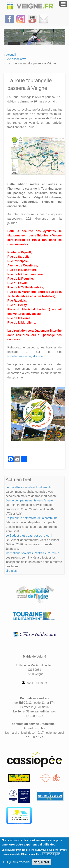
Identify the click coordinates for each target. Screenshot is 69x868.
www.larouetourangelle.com (25, 356)
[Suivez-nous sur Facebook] (9, 19)
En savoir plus (51, 856)
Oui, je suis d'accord (16, 864)
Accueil (11, 55)
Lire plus (11, 571)
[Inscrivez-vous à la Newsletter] (44, 19)
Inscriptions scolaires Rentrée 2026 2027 (32, 553)
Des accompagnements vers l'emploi (30, 500)
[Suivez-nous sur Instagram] (21, 19)
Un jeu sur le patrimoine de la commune (32, 518)
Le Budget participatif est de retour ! (29, 536)
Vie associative (17, 59)
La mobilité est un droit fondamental (29, 487)
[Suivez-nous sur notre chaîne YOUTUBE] (32, 19)
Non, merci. (41, 864)
